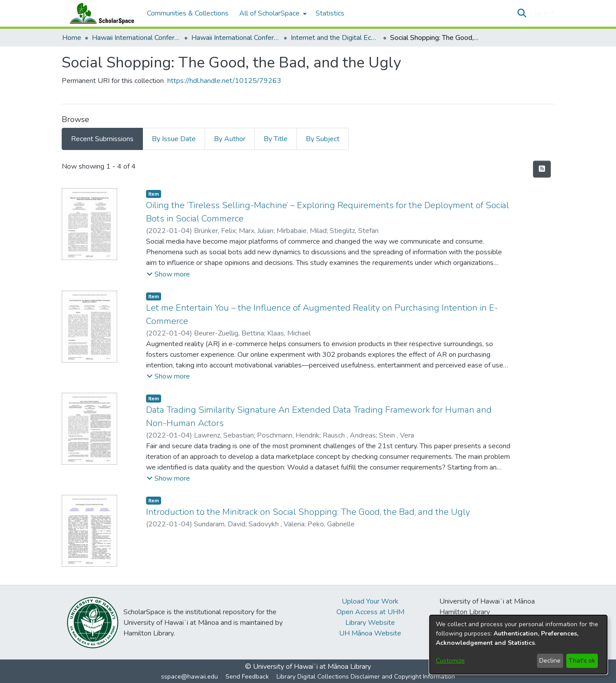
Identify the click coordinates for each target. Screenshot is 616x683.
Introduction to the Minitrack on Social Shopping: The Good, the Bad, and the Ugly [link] (308, 512)
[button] (522, 13)
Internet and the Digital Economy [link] (335, 38)
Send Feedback (247, 677)
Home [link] (72, 38)
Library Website (370, 623)
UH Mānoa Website (370, 633)
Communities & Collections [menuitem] (188, 13)
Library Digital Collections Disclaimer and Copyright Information (366, 677)
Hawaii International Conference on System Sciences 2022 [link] (236, 38)
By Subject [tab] (323, 139)
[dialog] (518, 645)
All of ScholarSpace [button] (269, 13)
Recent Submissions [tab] (102, 139)
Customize (450, 661)
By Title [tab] (276, 139)
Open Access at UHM (370, 612)
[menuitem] (272, 13)
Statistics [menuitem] (330, 13)
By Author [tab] (230, 139)
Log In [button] (540, 13)
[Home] (100, 13)
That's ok (582, 661)
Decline (550, 661)
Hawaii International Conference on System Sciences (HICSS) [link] (136, 38)
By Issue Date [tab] (174, 139)
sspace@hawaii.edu (190, 677)
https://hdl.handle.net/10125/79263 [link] (224, 81)
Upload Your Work (370, 601)
